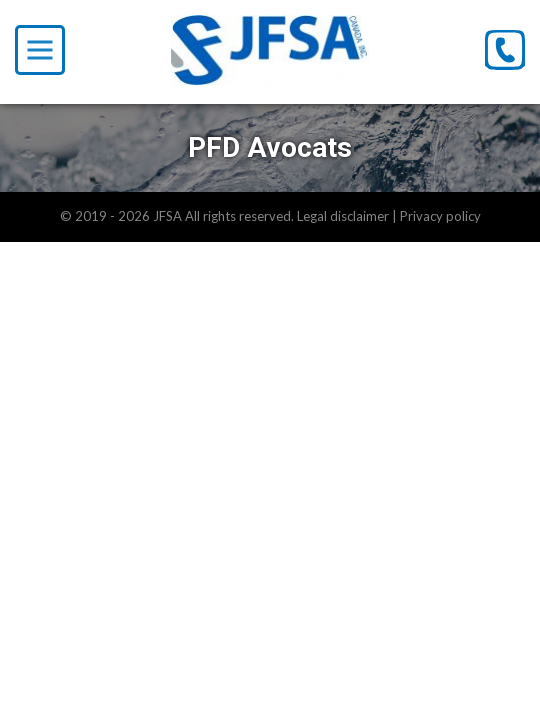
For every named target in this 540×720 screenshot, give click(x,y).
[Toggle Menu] (40, 50)
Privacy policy (440, 216)
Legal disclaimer (343, 216)
